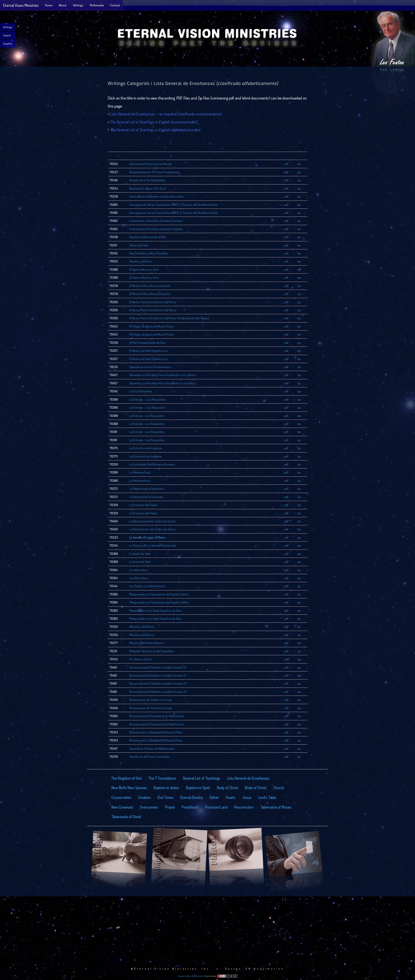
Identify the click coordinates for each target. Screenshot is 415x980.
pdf (286, 164)
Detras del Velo (139, 245)
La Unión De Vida (140, 554)
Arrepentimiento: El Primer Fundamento (155, 172)
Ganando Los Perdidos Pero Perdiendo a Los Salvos (162, 375)
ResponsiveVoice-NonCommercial (191, 976)
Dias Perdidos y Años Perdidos (149, 253)
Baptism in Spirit (198, 788)
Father (214, 797)
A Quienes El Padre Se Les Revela (151, 164)
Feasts (231, 797)
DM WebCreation (265, 969)
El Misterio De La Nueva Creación (150, 286)
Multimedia (97, 5)
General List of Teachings (201, 778)
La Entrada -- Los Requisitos (147, 399)
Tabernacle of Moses (276, 807)
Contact (115, 5)
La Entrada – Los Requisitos (147, 416)
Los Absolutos (139, 570)
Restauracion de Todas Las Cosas (151, 700)
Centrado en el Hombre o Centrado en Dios (157, 196)
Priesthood (190, 807)
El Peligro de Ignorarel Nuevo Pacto (152, 326)
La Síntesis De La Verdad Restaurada (153, 545)
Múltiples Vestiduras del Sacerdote (152, 651)
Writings (78, 5)
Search (7, 35)
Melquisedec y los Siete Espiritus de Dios (155, 611)
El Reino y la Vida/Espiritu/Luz (148, 351)
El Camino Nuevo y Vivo (144, 270)
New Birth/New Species (129, 788)
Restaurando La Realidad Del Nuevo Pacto (156, 732)
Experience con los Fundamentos (150, 367)
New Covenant (122, 807)
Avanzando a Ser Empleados (147, 180)
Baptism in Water (166, 788)
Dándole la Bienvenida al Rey (148, 237)
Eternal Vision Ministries (21, 5)
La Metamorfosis (140, 472)
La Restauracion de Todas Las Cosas (152, 521)
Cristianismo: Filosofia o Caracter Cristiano (156, 221)
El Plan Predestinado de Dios (148, 343)
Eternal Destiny (191, 797)
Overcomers (149, 807)
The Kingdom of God (126, 778)
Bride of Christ (256, 788)
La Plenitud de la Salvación (146, 489)
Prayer (170, 807)
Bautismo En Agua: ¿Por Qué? (148, 188)
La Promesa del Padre (143, 505)
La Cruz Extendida (141, 391)
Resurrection (244, 807)
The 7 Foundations (162, 778)
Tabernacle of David (126, 817)
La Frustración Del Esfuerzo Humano (152, 464)
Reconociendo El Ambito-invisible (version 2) (158, 683)
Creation (144, 797)
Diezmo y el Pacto (140, 261)
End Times (165, 797)
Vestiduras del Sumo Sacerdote (149, 757)
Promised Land (216, 807)
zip (299, 164)
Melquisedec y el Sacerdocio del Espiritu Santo (159, 594)
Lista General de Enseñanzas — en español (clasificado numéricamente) (166, 114)
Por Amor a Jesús (141, 659)
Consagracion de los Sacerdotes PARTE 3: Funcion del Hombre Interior (174, 205)
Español (8, 44)
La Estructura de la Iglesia (146, 448)
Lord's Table (267, 797)
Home (49, 5)
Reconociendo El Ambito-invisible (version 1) (158, 667)
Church (279, 788)
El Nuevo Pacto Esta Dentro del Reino (153, 302)
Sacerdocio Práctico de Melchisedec (152, 749)
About (63, 5)
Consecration (121, 797)
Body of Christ (227, 788)
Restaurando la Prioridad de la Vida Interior (157, 716)
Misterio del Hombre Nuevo (147, 643)
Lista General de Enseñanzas (248, 778)
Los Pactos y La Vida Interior (147, 586)
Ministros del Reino (142, 627)
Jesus (247, 797)
